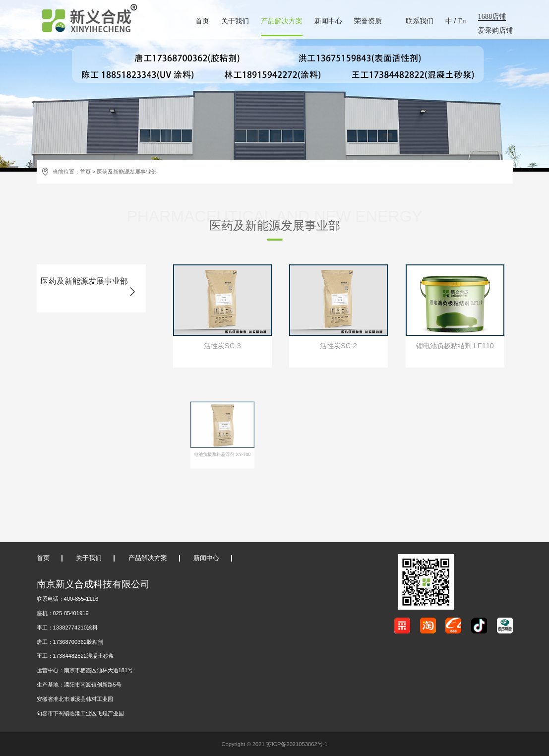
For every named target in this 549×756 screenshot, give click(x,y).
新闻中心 (328, 21)
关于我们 (235, 21)
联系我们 (420, 21)
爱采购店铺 (495, 30)
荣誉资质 (368, 21)
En (462, 21)
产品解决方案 (282, 21)
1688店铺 (492, 16)
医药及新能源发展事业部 (127, 172)
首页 (202, 21)
